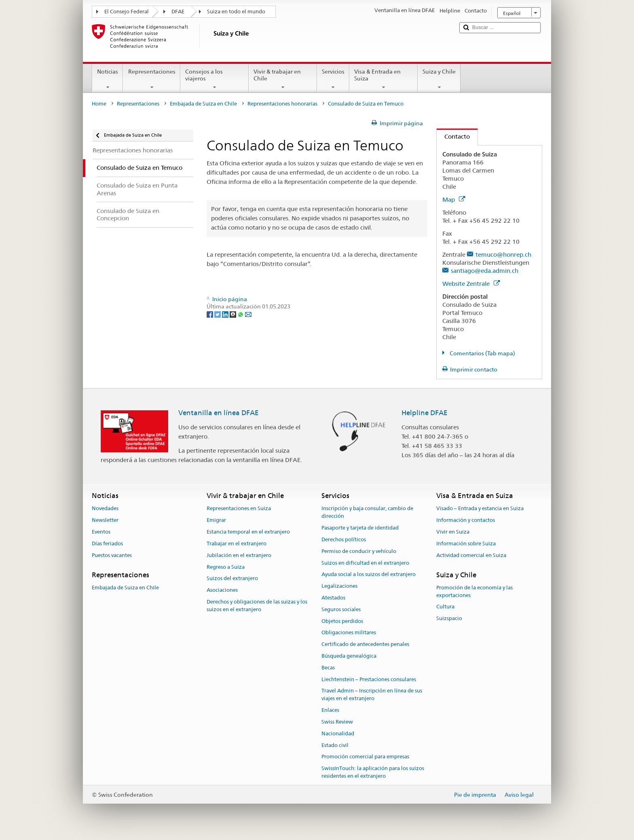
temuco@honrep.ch (503, 254)
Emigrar (216, 520)
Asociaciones (222, 590)
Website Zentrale (471, 284)
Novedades (105, 509)
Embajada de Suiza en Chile (203, 104)
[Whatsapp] (241, 314)
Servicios (333, 79)
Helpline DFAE (425, 413)
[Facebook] (210, 314)
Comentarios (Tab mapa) (482, 353)
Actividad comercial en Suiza (471, 555)
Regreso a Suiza (226, 567)
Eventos (101, 532)
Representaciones (151, 79)
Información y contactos (466, 520)
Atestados (333, 598)
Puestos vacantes (112, 555)
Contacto (453, 136)
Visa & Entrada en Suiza (384, 79)
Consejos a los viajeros (215, 79)
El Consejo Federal (127, 12)
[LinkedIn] (226, 314)
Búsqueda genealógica (349, 656)
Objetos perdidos (342, 621)
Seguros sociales (341, 609)
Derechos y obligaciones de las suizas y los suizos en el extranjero (257, 606)
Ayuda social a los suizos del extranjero (369, 575)
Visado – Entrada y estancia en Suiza (480, 509)
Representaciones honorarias (282, 104)
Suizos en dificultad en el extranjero (365, 563)
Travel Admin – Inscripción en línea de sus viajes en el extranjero (372, 695)
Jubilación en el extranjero (239, 555)
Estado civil (335, 745)
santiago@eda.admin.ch (485, 271)
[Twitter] (218, 314)
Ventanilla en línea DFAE (219, 413)
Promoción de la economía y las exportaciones (474, 591)
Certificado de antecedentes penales (365, 644)
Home (99, 104)
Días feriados (107, 543)
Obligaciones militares (349, 633)
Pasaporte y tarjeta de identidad (360, 528)
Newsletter (105, 520)
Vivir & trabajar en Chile (283, 79)
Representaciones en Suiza (239, 509)
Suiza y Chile (439, 79)
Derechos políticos (344, 539)
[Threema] (234, 314)
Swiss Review (337, 722)
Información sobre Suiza (466, 543)
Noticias (108, 79)
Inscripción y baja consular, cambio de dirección (367, 513)
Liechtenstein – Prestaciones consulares (369, 679)
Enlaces (330, 710)
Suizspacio (449, 618)
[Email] (248, 314)
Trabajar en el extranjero (237, 543)
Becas (328, 668)
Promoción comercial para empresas (365, 757)
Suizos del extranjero (232, 579)
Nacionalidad (338, 733)
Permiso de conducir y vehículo (359, 551)
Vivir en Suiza (453, 532)
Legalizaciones (339, 586)
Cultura (445, 607)
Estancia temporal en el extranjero (248, 532)
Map (454, 199)
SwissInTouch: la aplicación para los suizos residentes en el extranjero (373, 772)
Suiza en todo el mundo (236, 12)
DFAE (178, 12)
